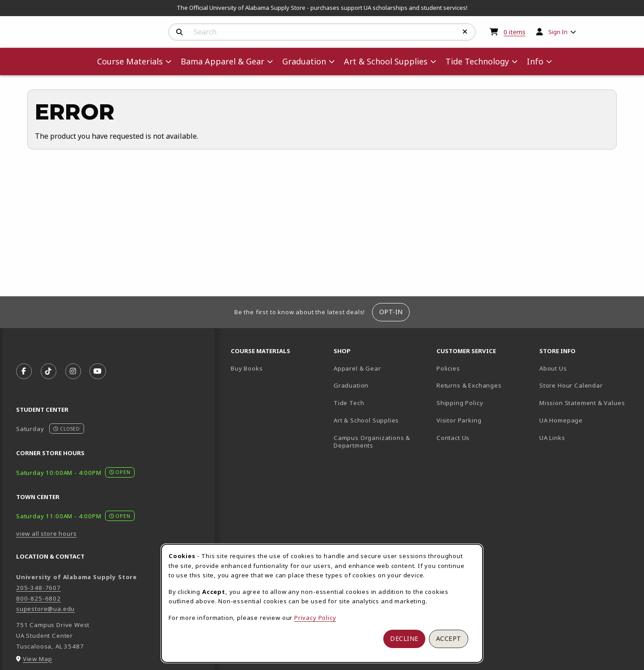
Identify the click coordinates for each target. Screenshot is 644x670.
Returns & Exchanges (469, 385)
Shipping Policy (460, 403)
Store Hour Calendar (587, 385)
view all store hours (47, 533)
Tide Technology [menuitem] (477, 61)
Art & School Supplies (366, 420)
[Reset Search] (465, 32)
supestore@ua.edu (45, 609)
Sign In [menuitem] (558, 32)
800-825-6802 (38, 598)
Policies (448, 368)
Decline (404, 638)
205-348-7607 (38, 588)
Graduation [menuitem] (304, 61)
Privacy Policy (315, 618)
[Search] (180, 32)
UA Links (552, 438)
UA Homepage (587, 420)
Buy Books (247, 368)
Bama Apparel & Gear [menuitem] (222, 61)
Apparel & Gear (357, 368)
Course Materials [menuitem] (130, 61)
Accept (449, 638)
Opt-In (391, 312)
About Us (553, 368)
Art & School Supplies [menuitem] (386, 61)
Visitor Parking (459, 420)
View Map (38, 659)
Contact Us (453, 438)
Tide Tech (349, 403)
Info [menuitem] (535, 61)
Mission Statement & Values (582, 403)
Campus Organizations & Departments (381, 442)
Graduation (351, 385)
